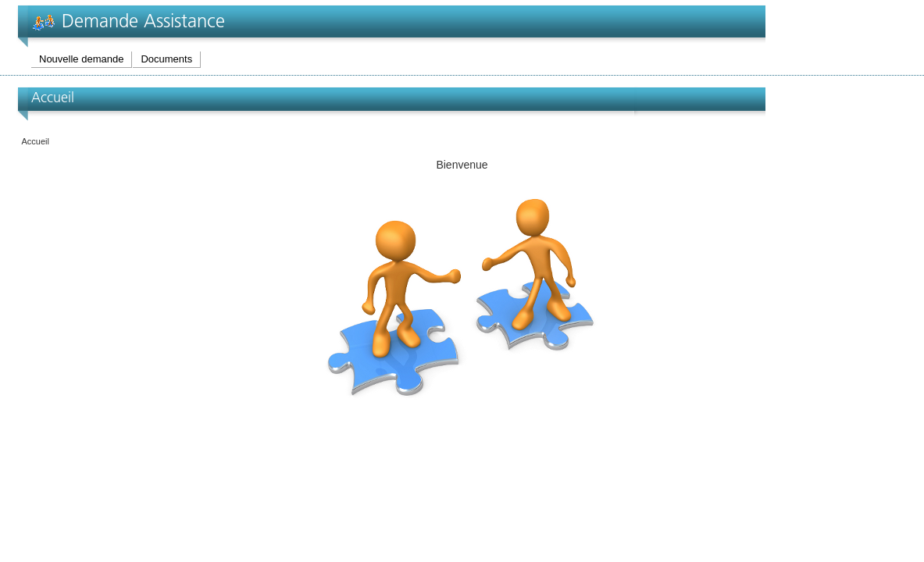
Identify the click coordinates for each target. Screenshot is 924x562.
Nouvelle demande (81, 59)
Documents (166, 59)
